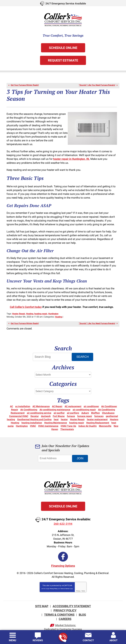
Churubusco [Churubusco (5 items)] (108, 408)
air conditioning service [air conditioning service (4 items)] (39, 408)
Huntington (53, 309)
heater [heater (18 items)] (64, 415)
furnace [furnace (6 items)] (71, 412)
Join (80, 454)
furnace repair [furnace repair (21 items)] (85, 412)
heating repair (41, 309)
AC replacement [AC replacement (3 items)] (73, 402)
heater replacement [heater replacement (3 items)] (97, 415)
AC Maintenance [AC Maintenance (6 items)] (41, 402)
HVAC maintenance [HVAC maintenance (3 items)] (48, 421)
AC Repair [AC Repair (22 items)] (57, 402)
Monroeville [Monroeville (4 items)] (105, 421)
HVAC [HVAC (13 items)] (33, 421)
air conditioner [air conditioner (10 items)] (91, 402)
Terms (83, 586)
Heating (30, 309)
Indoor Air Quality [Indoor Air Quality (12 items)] (88, 421)
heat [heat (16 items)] (56, 415)
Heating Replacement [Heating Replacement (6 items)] (98, 418)
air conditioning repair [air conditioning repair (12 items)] (84, 405)
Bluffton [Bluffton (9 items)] (95, 408)
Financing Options (63, 561)
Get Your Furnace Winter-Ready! (25, 85)
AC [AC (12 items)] (11, 402)
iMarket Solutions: (65, 620)
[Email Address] (56, 454)
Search (83, 352)
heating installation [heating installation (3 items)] (32, 418)
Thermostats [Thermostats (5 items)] (67, 425)
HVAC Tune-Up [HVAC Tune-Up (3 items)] (68, 421)
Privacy (78, 586)
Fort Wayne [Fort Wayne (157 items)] (59, 412)
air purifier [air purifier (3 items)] (59, 408)
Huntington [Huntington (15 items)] (22, 421)
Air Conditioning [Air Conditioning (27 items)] (29, 405)
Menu (13, 640)
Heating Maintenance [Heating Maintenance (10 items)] (56, 418)
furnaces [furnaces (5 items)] (99, 412)
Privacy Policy (54, 583)
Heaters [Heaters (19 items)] (114, 415)
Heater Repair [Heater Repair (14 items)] (77, 415)
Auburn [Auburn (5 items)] (85, 408)
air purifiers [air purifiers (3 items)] (73, 408)
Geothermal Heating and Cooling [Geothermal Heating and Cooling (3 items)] (34, 415)
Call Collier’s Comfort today (26, 303)
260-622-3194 (63, 637)
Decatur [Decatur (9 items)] (35, 412)
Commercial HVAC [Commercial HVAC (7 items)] (19, 412)
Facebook (63, 552)
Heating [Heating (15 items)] (15, 418)
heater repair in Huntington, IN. (71, 157)
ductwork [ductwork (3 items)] (46, 412)
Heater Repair (19, 309)
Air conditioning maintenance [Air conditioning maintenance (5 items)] (55, 405)
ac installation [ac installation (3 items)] (23, 402)
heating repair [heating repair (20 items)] (77, 418)
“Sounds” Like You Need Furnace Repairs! (97, 85)
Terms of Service (65, 583)
